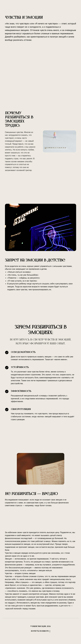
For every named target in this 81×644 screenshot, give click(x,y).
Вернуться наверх (41, 631)
